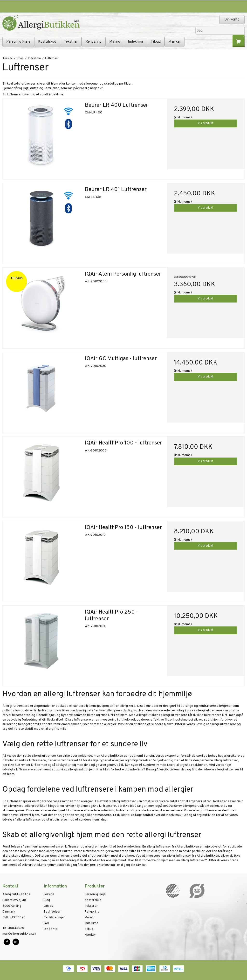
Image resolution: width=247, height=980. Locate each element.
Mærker (175, 42)
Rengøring (93, 42)
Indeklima (135, 42)
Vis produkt (206, 123)
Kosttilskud (47, 42)
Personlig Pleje (18, 42)
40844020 (13, 928)
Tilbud (156, 42)
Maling (115, 42)
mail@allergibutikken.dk (19, 934)
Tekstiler (71, 42)
